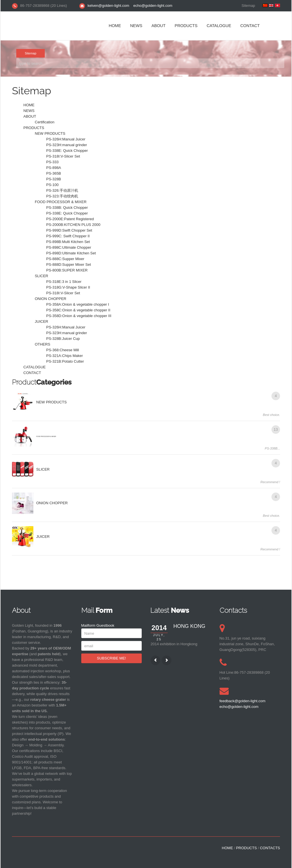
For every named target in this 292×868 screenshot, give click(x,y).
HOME (115, 26)
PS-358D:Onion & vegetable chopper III (79, 316)
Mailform (88, 625)
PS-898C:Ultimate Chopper (69, 247)
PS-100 (52, 185)
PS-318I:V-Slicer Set (63, 156)
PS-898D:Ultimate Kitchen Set (71, 253)
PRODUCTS (186, 26)
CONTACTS (270, 848)
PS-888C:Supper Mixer (65, 259)
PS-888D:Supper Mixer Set (69, 265)
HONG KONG (189, 626)
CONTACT (250, 26)
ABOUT (158, 26)
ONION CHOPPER (51, 299)
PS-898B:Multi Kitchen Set (68, 242)
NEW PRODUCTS (50, 133)
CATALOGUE (219, 26)
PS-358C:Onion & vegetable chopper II (78, 310)
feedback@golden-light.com (243, 701)
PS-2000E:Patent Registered (70, 219)
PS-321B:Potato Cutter (65, 361)
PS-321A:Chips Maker (65, 356)
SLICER (41, 276)
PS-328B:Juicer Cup (63, 339)
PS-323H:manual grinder (67, 145)
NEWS (136, 26)
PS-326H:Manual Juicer (66, 139)
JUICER (41, 321)
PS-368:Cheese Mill (63, 350)
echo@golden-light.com (153, 6)
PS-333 (52, 162)
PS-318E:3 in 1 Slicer (64, 282)
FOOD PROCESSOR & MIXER (61, 202)
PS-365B (54, 173)
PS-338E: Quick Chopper (67, 151)
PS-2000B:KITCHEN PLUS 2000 (73, 225)
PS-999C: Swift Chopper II (68, 236)
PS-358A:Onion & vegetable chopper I (78, 304)
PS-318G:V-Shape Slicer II (68, 287)
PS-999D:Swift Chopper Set (69, 230)
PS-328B (54, 179)
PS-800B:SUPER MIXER (67, 270)
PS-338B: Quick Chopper (67, 208)
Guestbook (105, 625)
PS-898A (54, 168)
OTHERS (42, 344)
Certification (45, 122)
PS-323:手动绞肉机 (62, 196)
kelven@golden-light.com (108, 6)
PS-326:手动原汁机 (62, 190)
